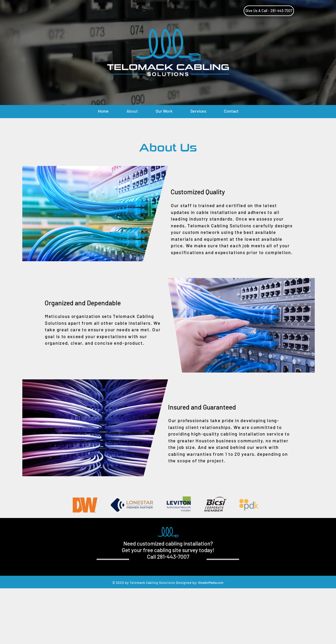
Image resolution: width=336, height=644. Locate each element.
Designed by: (187, 583)
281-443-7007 (173, 556)
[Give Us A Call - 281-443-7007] (269, 11)
